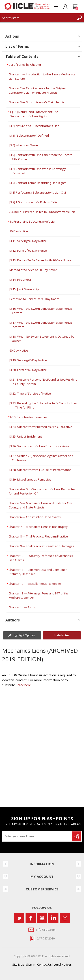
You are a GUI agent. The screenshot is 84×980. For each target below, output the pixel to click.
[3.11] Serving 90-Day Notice (28, 241)
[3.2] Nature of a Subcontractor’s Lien (34, 126)
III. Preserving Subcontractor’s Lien (33, 221)
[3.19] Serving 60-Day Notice (28, 360)
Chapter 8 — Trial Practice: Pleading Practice (38, 536)
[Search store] (38, 18)
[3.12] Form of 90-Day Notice (28, 251)
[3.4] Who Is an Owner (24, 145)
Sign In (31, 964)
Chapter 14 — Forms (22, 607)
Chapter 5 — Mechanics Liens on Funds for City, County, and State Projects (41, 505)
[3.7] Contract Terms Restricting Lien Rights (38, 183)
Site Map (18, 964)
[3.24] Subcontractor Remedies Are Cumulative (41, 427)
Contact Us (44, 964)
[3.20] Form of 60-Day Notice (28, 370)
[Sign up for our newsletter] (37, 836)
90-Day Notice (19, 231)
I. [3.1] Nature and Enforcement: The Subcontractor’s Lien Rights (34, 114)
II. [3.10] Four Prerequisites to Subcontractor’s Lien (41, 212)
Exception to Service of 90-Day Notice (34, 299)
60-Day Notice (19, 350)
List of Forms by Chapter (25, 65)
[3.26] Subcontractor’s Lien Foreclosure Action (40, 446)
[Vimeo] (53, 918)
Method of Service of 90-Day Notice (33, 270)
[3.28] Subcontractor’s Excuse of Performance (40, 470)
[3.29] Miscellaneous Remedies (30, 479)
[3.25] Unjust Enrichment (26, 436)
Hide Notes (62, 635)
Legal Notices (63, 964)
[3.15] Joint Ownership (24, 289)
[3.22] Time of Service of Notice (30, 393)
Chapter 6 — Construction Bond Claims (35, 517)
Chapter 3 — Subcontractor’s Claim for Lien (37, 102)
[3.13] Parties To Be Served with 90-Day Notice (40, 260)
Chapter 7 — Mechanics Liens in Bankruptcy (38, 527)
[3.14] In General (20, 280)
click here (24, 685)
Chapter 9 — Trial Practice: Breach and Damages (41, 546)
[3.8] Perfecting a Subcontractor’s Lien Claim (39, 192)
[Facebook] (31, 918)
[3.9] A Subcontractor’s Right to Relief (34, 202)
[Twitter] (19, 918)
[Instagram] (65, 918)
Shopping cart (75, 7)
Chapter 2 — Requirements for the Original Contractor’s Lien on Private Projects (37, 90)
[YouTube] (42, 918)
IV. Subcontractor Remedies (29, 417)
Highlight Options (24, 635)
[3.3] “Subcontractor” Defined (29, 135)
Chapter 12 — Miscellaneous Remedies (35, 584)
